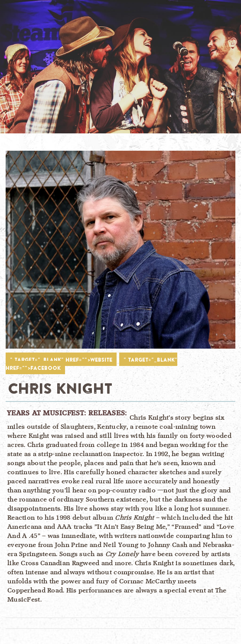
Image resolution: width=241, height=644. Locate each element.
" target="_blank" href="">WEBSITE (61, 360)
